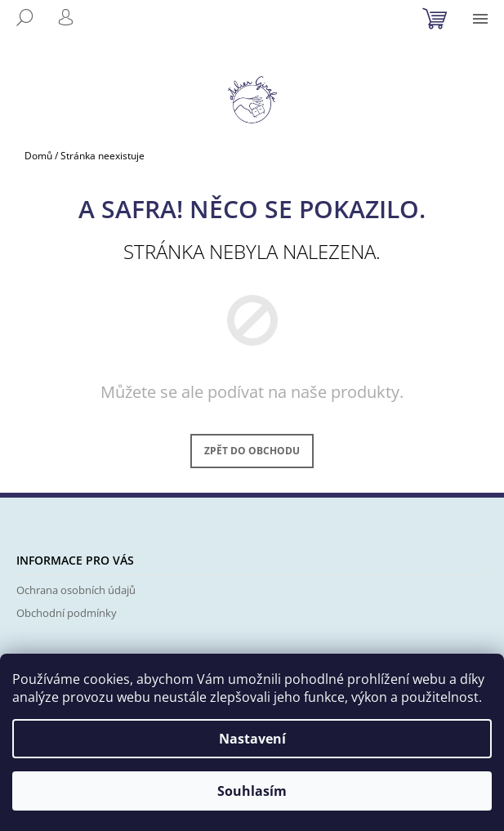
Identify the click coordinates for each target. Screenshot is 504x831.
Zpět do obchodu (252, 451)
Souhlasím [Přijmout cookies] (252, 791)
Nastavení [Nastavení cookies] (252, 739)
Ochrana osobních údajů (76, 590)
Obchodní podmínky (67, 613)
